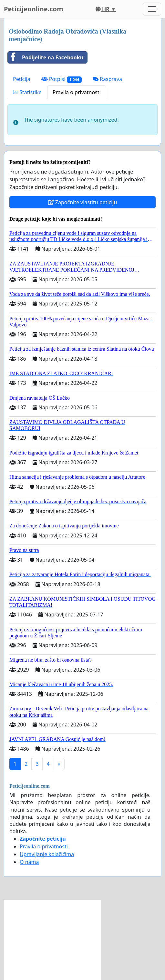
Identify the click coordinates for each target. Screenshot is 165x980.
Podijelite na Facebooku (46, 57)
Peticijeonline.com (34, 9)
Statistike (27, 92)
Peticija (22, 79)
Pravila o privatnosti (77, 92)
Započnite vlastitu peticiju (83, 202)
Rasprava (107, 79)
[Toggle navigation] (152, 9)
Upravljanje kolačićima (47, 854)
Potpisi (62, 79)
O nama (29, 862)
